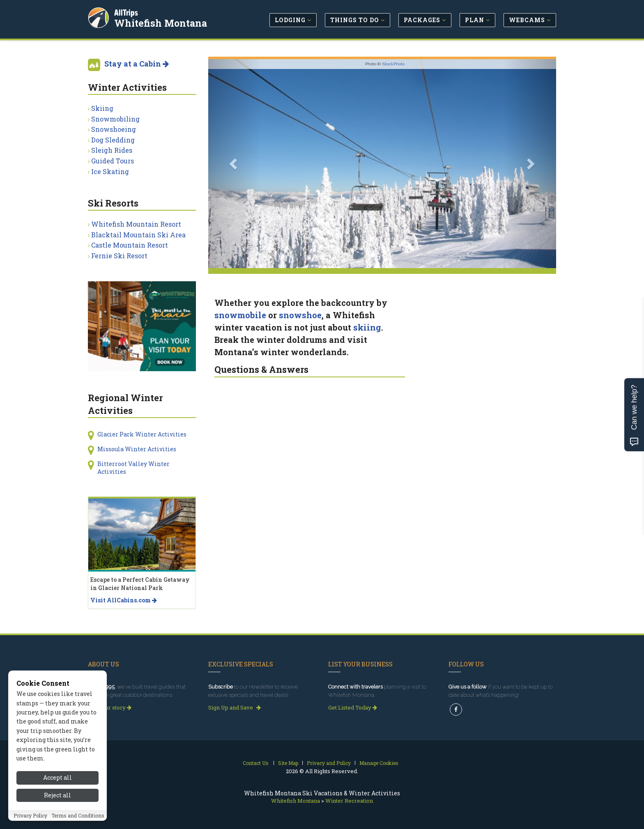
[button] (234, 164)
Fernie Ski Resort (119, 256)
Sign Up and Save (235, 707)
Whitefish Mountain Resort (136, 224)
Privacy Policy (30, 818)
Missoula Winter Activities (137, 449)
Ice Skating (110, 171)
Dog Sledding (113, 140)
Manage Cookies (379, 763)
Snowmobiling (115, 119)
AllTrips (127, 12)
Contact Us (256, 763)
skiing (367, 327)
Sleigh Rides (112, 150)
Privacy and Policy (329, 763)
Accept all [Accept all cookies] (57, 780)
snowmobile (240, 315)
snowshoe (300, 315)
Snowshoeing (114, 129)
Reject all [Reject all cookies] (57, 798)
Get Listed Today (353, 707)
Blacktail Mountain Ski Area (138, 235)
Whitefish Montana (161, 22)
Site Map (288, 763)
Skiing (102, 108)
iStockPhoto (393, 64)
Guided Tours (113, 161)
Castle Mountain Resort (130, 245)
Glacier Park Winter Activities (142, 434)
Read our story (110, 707)
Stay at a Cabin (137, 64)
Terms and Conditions (78, 818)
